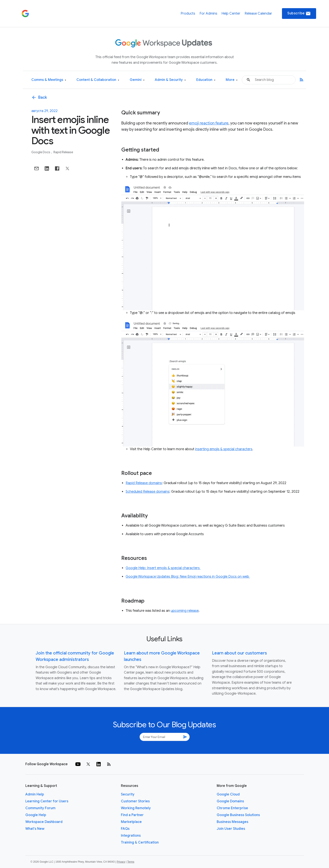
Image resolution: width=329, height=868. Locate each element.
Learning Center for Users (47, 801)
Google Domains (230, 801)
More (232, 80)
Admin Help (35, 794)
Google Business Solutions (238, 815)
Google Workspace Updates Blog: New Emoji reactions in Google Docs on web (188, 577)
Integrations (131, 836)
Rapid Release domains (144, 483)
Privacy (121, 862)
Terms (131, 862)
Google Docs (41, 152)
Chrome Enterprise (232, 808)
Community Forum (40, 808)
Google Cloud (228, 794)
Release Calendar (258, 14)
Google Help (36, 815)
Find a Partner (132, 815)
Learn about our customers (239, 653)
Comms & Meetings (49, 80)
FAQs (125, 829)
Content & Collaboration (98, 80)
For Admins (208, 14)
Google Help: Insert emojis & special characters (163, 568)
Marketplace (131, 822)
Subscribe (299, 14)
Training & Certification (140, 842)
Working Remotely (136, 808)
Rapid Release (63, 152)
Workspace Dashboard (44, 822)
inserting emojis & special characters (224, 449)
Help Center (231, 14)
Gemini (137, 80)
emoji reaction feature (209, 123)
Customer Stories (135, 801)
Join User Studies (231, 829)
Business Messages (232, 822)
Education (206, 80)
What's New (35, 829)
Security (128, 794)
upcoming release (185, 611)
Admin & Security (170, 80)
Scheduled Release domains (148, 492)
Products (188, 14)
